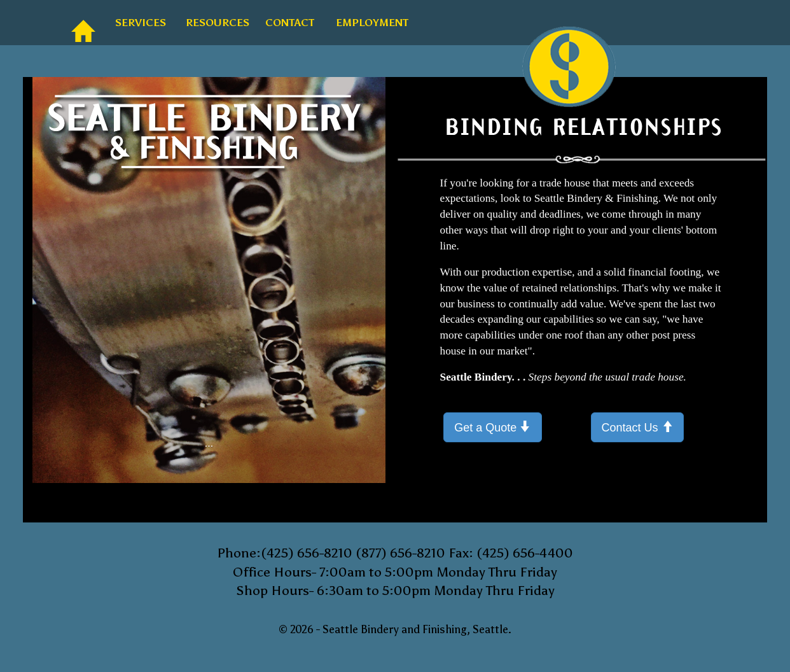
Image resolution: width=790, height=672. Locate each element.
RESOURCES (212, 23)
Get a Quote (493, 427)
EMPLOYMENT (366, 23)
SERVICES (136, 23)
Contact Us (637, 427)
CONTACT (286, 23)
